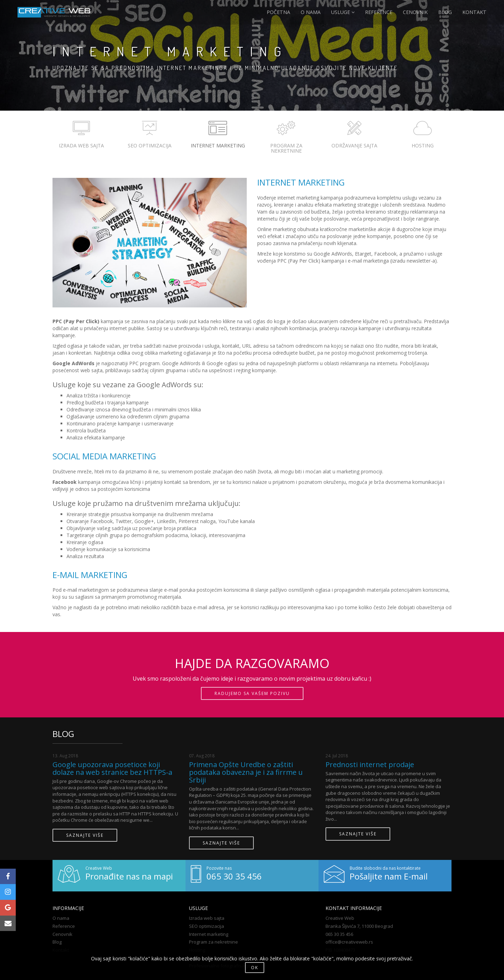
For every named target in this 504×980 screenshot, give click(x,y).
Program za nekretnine (213, 942)
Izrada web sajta (207, 918)
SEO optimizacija (206, 926)
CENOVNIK (416, 12)
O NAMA (311, 12)
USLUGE (344, 12)
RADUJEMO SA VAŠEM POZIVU (252, 693)
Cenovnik (62, 934)
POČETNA (279, 12)
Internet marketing (209, 934)
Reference (64, 926)
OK (255, 968)
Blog (57, 942)
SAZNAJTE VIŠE (85, 835)
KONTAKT (475, 12)
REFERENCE (379, 12)
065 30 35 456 (339, 934)
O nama (61, 918)
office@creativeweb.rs (349, 942)
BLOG (446, 12)
